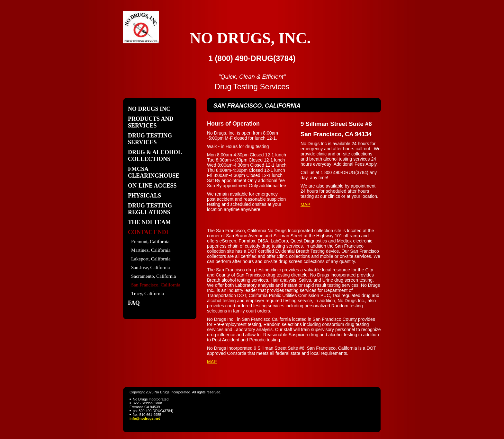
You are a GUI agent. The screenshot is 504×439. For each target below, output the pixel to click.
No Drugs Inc (149, 109)
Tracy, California (148, 294)
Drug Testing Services (150, 139)
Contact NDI (148, 232)
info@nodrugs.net (145, 418)
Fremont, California (150, 241)
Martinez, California (151, 250)
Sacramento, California (153, 276)
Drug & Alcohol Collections (155, 156)
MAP (305, 205)
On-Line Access (152, 186)
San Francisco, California (156, 285)
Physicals (144, 196)
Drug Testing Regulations (150, 209)
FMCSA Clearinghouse (154, 172)
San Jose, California (150, 268)
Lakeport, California (151, 259)
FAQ (134, 303)
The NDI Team (149, 222)
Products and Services (151, 122)
